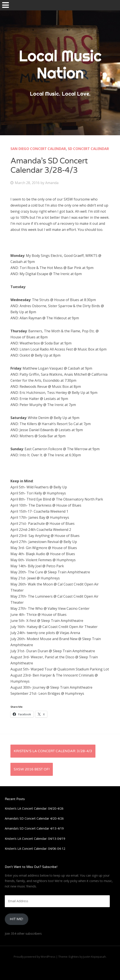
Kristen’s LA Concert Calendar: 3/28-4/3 (53, 751)
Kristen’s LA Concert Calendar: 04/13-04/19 (35, 839)
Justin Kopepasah (95, 957)
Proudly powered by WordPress (35, 957)
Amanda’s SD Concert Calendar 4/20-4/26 (34, 818)
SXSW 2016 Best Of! (32, 769)
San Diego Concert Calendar (38, 149)
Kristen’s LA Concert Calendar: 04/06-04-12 (35, 849)
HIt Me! (16, 919)
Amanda (52, 183)
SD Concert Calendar (88, 149)
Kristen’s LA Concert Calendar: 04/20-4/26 (34, 808)
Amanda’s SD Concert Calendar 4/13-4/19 (34, 828)
